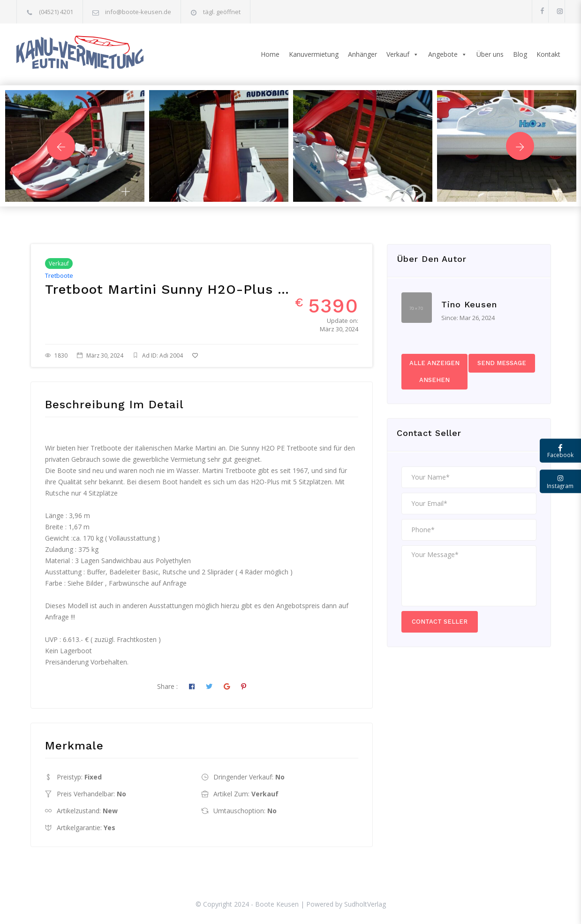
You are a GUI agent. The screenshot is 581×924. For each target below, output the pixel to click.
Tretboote (59, 275)
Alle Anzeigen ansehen (434, 371)
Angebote (448, 54)
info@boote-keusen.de (138, 12)
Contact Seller (440, 622)
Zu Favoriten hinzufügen (234, 355)
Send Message (502, 363)
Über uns (490, 54)
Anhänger (362, 54)
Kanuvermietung (314, 54)
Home (270, 54)
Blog (520, 54)
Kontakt (548, 54)
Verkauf (403, 54)
